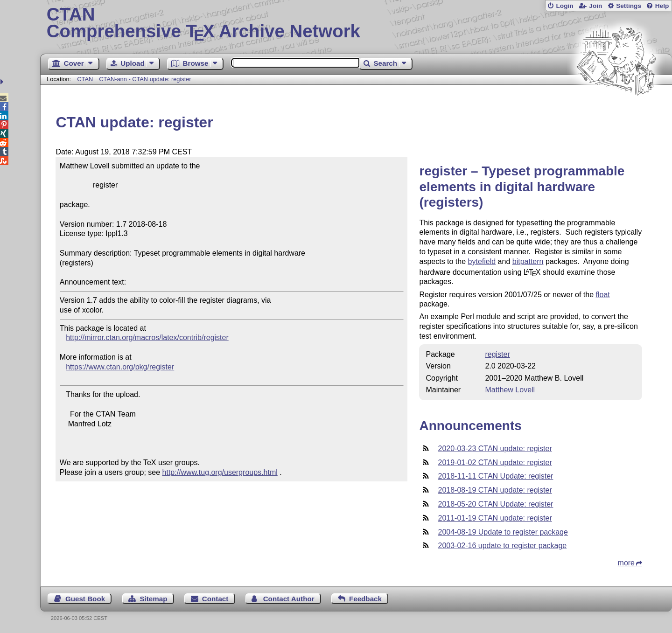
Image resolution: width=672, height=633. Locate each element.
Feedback (365, 599)
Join (595, 6)
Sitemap (153, 599)
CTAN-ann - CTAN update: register (145, 79)
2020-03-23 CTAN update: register (495, 449)
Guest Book (85, 599)
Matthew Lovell (510, 390)
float (602, 295)
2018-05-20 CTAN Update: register (495, 504)
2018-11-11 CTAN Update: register (495, 476)
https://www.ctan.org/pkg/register (120, 367)
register (497, 354)
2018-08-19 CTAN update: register (495, 490)
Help (662, 6)
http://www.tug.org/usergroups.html (220, 472)
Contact (215, 599)
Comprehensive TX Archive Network (356, 23)
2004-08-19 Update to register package (503, 532)
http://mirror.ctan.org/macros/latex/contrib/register (147, 337)
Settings (629, 6)
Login (564, 6)
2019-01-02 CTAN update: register (495, 463)
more (626, 563)
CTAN (85, 79)
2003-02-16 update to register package (502, 546)
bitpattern (528, 261)
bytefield (482, 261)
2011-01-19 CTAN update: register (495, 518)
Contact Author (289, 599)
